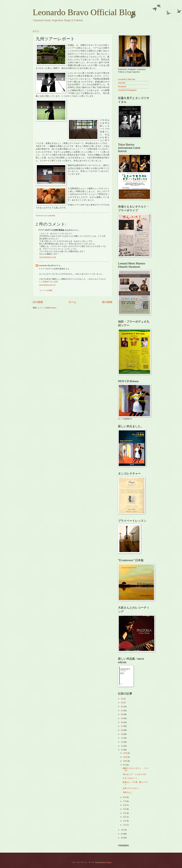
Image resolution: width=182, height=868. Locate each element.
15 (122, 734)
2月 (125, 821)
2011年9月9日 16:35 (48, 257)
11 (122, 750)
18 (122, 722)
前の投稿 (107, 302)
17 (122, 726)
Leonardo (43, 265)
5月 (125, 809)
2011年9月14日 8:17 (48, 285)
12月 (125, 753)
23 (122, 703)
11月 (125, 757)
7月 (125, 801)
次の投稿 (38, 302)
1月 (125, 825)
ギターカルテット (130, 778)
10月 (125, 761)
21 (122, 710)
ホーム (73, 302)
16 (122, 730)
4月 (125, 813)
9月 (125, 765)
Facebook (122, 87)
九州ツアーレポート (131, 788)
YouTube (122, 83)
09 (122, 834)
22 (122, 707)
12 (122, 746)
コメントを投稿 (46, 290)
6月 (125, 805)
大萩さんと (127, 792)
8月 (125, 797)
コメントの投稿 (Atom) (47, 308)
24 (122, 699)
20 (122, 714)
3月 (125, 817)
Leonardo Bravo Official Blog (84, 12)
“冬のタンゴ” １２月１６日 (134, 774)
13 (122, 742)
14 (122, 738)
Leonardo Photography (127, 90)
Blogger (108, 862)
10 (122, 830)
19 (122, 718)
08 (122, 838)
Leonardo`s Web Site (127, 79)
